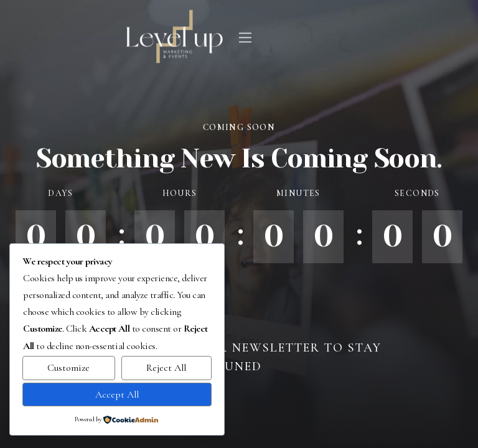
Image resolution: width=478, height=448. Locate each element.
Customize (68, 368)
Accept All (117, 394)
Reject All (166, 368)
